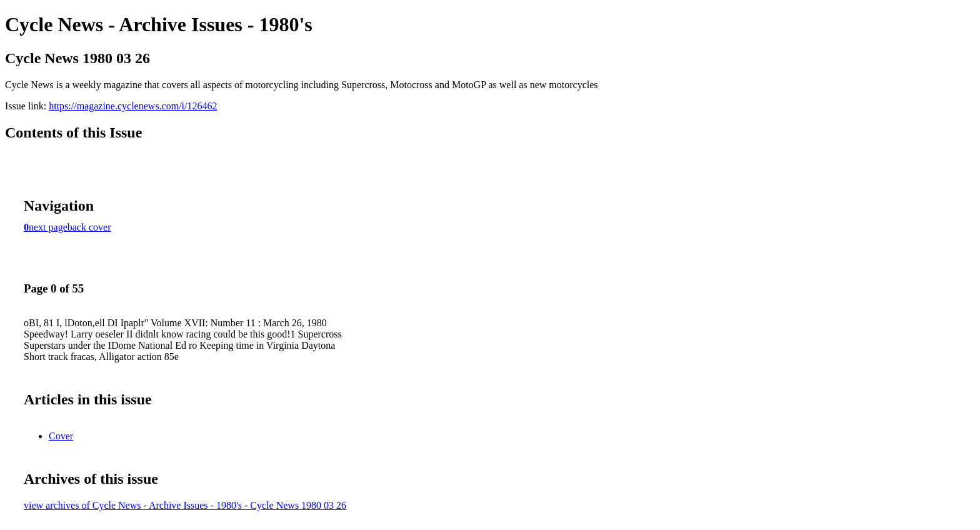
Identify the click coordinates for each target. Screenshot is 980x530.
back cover (89, 227)
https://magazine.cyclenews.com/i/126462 (133, 106)
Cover (61, 436)
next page (48, 227)
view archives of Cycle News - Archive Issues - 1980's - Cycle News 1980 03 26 (185, 505)
